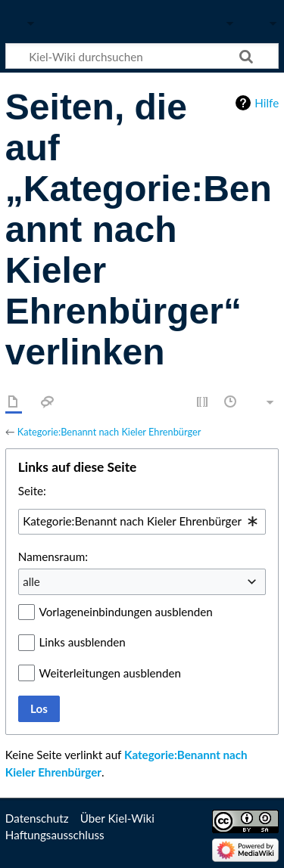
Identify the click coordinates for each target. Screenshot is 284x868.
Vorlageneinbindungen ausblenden (126, 612)
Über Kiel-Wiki (117, 818)
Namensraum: (53, 556)
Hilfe (267, 103)
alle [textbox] (31, 581)
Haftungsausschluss (55, 835)
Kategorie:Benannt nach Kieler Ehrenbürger (109, 432)
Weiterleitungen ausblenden (110, 673)
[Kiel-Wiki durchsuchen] (142, 56)
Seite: (32, 491)
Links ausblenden (83, 642)
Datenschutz (37, 818)
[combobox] (142, 522)
